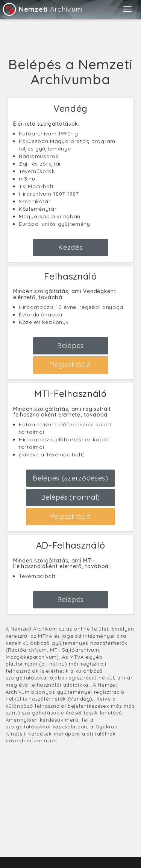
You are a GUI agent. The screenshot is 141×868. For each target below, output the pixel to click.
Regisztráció (70, 365)
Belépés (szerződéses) (70, 478)
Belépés (70, 346)
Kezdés (70, 247)
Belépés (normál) (70, 497)
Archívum (42, 9)
